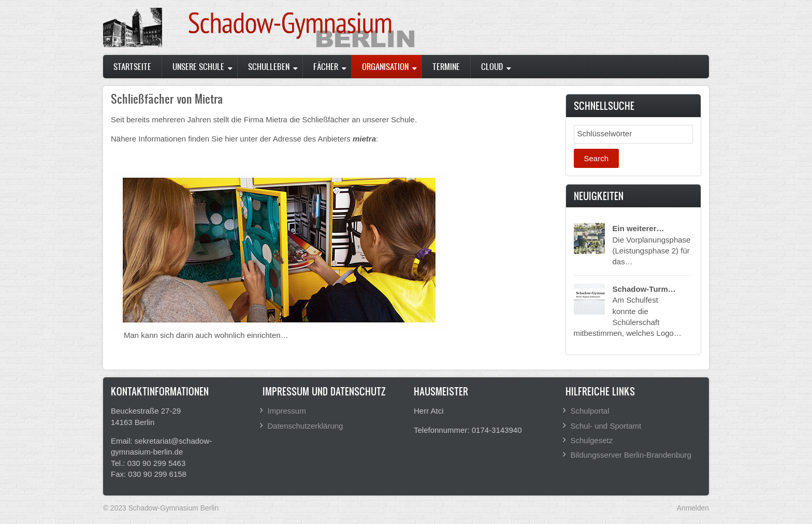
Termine (446, 66)
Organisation (385, 66)
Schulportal (590, 411)
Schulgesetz (592, 440)
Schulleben (269, 66)
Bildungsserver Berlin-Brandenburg (631, 455)
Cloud (492, 66)
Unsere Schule (198, 66)
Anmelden (693, 508)
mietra (364, 139)
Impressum (287, 411)
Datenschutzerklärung (306, 426)
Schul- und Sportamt (606, 426)
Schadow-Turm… (644, 289)
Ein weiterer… (639, 228)
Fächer (326, 66)
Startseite (132, 66)
